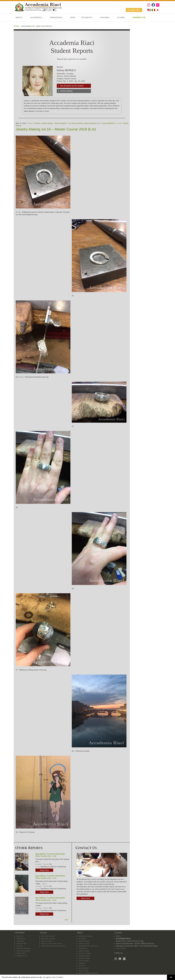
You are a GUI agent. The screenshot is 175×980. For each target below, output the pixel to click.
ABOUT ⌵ (20, 17)
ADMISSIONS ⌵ (57, 17)
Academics (20, 941)
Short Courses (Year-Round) (52, 944)
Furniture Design (85, 953)
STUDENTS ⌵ (88, 17)
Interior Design (84, 951)
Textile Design (84, 961)
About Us (20, 936)
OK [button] (171, 977)
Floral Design (83, 971)
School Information (23, 951)
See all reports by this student (72, 86)
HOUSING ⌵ (105, 17)
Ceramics (82, 963)
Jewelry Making (66, 91)
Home (17, 26)
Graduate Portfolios (23, 948)
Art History (82, 939)
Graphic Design (84, 956)
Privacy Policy (121, 948)
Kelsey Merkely (77, 123)
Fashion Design (84, 958)
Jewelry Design (84, 944)
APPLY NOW (21, 953)
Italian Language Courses (88, 973)
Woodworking (62, 867)
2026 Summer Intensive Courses (53, 946)
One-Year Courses (48, 936)
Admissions (21, 939)
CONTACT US (22, 956)
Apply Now (135, 10)
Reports (37, 123)
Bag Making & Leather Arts (49, 867)
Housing (19, 946)
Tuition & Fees (22, 944)
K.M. (51, 864)
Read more (44, 870)
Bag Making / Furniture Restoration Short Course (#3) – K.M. (50, 855)
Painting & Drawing (85, 936)
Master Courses (47, 941)
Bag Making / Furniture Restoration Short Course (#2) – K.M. (50, 877)
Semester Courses (48, 939)
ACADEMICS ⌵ (37, 17)
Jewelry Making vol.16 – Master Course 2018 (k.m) (56, 129)
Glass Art (82, 966)
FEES (73, 17)
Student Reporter (60, 123)
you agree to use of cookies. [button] (53, 977)
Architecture (83, 948)
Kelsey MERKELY (109, 123)
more (66, 920)
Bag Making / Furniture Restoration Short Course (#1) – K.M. (50, 899)
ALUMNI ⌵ (122, 17)
